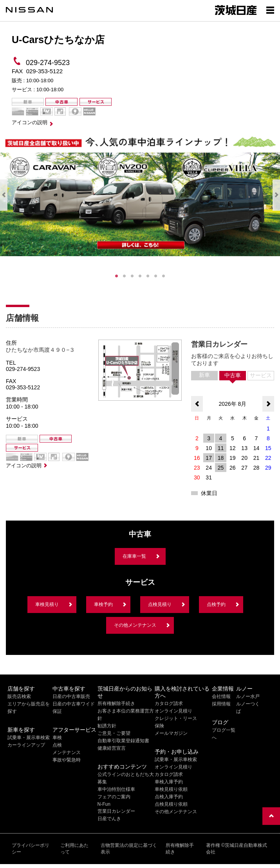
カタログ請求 (169, 703)
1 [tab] (117, 276)
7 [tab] (164, 276)
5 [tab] (148, 276)
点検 (57, 745)
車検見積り (47, 604)
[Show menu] (270, 10)
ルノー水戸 (248, 696)
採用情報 (221, 704)
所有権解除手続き (116, 703)
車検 (57, 738)
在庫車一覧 (134, 556)
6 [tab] (156, 276)
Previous (4, 195)
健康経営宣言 (112, 748)
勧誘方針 (107, 726)
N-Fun (104, 804)
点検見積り (160, 604)
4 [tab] (140, 276)
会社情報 (221, 696)
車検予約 (103, 604)
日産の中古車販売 (71, 696)
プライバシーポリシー (31, 849)
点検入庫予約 (169, 797)
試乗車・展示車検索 (29, 738)
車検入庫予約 (169, 782)
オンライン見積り (173, 711)
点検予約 (216, 604)
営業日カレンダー (116, 811)
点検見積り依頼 (171, 804)
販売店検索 (19, 696)
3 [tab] (132, 276)
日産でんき (109, 819)
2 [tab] (125, 276)
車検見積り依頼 (171, 789)
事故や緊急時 (67, 760)
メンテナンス (67, 752)
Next (276, 195)
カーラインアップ (26, 745)
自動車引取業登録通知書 (123, 741)
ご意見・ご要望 (114, 733)
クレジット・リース (176, 718)
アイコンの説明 (30, 122)
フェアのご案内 (114, 797)
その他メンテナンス (135, 625)
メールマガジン (171, 733)
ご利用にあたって (74, 849)
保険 (159, 726)
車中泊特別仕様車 (116, 789)
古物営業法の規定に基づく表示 (129, 849)
